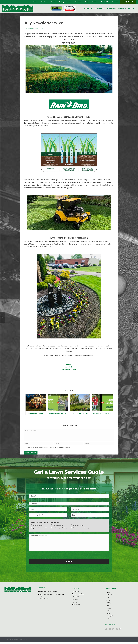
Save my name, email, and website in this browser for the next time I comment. (48, 450)
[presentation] (43, 557)
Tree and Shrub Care (78, 596)
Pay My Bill (105, 2)
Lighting (131, 8)
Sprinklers (122, 8)
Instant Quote (110, 597)
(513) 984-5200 (128, 2)
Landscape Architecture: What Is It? (58, 413)
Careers (94, 2)
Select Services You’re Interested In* (45, 524)
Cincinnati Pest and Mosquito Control (103, 413)
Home (35, 2)
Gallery (61, 2)
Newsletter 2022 (39, 28)
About (53, 2)
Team (70, 2)
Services (44, 2)
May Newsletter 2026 (80, 413)
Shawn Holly (29, 28)
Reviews (78, 2)
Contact (115, 2)
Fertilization (88, 8)
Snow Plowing (76, 607)
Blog (86, 2)
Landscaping (111, 8)
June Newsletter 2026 (36, 413)
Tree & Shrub (100, 8)
